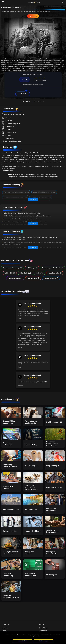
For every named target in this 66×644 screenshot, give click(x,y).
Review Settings (44, 641)
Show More (33, 199)
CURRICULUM (39, 101)
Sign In (4, 631)
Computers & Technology (12, 268)
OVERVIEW (26, 101)
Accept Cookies (22, 641)
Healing (40, 273)
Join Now (23, 94)
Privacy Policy (43, 631)
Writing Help (10, 273)
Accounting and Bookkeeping (53, 268)
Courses (5, 628)
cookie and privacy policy (34, 636)
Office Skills (25, 273)
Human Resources (51, 278)
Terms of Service (44, 628)
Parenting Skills (33, 278)
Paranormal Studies (15, 278)
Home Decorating (55, 273)
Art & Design (32, 268)
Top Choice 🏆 (33, 16)
